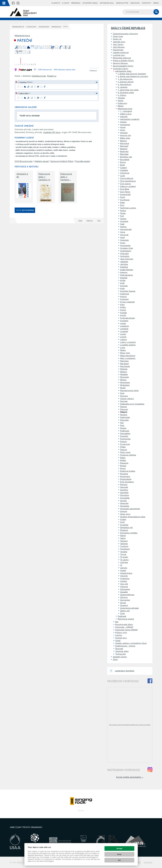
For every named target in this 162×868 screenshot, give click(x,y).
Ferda (123, 213)
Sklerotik (124, 503)
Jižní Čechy (118, 44)
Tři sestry (125, 560)
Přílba (123, 447)
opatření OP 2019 (52, 132)
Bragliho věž (126, 157)
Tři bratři (124, 557)
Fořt (122, 216)
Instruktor (125, 256)
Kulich (123, 310)
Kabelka (124, 267)
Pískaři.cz (52, 76)
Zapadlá (124, 592)
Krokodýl (124, 299)
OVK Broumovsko (24, 161)
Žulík (123, 613)
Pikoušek (124, 420)
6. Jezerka (123, 87)
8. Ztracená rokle (126, 93)
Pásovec (124, 409)
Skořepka (125, 506)
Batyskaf (124, 146)
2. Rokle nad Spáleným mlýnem (133, 76)
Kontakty (147, 3)
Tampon (124, 541)
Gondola (124, 221)
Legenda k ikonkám (122, 671)
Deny (119, 854)
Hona (123, 232)
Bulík (123, 165)
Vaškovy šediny (24, 93)
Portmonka (125, 439)
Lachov (119, 635)
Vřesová (124, 587)
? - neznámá (126, 111)
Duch (123, 197)
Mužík (123, 388)
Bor (117, 622)
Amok (123, 127)
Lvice (123, 348)
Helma (123, 227)
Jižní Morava (119, 47)
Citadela (124, 170)
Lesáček (124, 331)
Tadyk (123, 538)
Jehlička (124, 264)
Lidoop (123, 340)
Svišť (122, 522)
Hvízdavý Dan (127, 248)
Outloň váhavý (127, 399)
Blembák (124, 154)
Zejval (123, 603)
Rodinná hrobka (128, 471)
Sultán (123, 519)
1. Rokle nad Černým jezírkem (132, 74)
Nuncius (124, 396)
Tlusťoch (124, 546)
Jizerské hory (119, 42)
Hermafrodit (126, 229)
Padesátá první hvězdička (132, 404)
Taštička (124, 544)
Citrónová (125, 173)
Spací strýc (125, 514)
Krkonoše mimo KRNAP (127, 630)
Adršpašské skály (44, 27)
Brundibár (125, 160)
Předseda (76, 3)
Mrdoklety (125, 385)
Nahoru (90, 221)
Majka (123, 350)
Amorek (124, 133)
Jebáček (124, 262)
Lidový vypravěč (128, 342)
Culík (123, 176)
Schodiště (125, 498)
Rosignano (125, 476)
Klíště (123, 280)
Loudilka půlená (128, 345)
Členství (56, 3)
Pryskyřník (125, 444)
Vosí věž (124, 584)
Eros (122, 205)
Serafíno (124, 490)
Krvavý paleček (128, 302)
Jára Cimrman (127, 259)
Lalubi (123, 323)
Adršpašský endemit (130, 119)
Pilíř (122, 423)
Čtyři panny (126, 184)
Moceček (125, 377)
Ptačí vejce (125, 452)
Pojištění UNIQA (90, 3)
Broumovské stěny (124, 624)
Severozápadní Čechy (123, 66)
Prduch (124, 442)
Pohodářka (125, 434)
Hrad (122, 237)
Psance (124, 450)
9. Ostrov (122, 95)
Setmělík (124, 493)
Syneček (124, 525)
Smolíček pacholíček (130, 509)
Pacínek (124, 401)
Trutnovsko (121, 654)
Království (122, 103)
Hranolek (125, 240)
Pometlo (124, 436)
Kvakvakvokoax (128, 318)
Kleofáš (124, 278)
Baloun (124, 141)
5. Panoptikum (125, 84)
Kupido (124, 313)
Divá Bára (125, 189)
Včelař (123, 570)
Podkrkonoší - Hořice (125, 646)
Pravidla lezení (83, 161)
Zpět (80, 221)
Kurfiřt (123, 315)
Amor (123, 130)
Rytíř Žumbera (127, 482)
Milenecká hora (56, 27)
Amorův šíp (126, 135)
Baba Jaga (125, 138)
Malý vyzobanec (128, 358)
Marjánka (124, 364)
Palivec (124, 407)
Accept (119, 848)
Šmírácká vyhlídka (129, 533)
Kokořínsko (118, 50)
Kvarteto (124, 321)
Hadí (122, 224)
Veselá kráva (126, 573)
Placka (123, 428)
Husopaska (125, 246)
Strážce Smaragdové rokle (133, 517)
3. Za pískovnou (125, 79)
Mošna (123, 380)
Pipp (122, 425)
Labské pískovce (121, 52)
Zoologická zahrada (129, 608)
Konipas (124, 286)
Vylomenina (23, 82)
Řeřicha (124, 485)
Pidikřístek (125, 417)
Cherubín (125, 254)
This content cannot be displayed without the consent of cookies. (130, 725)
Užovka (124, 568)
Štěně (123, 536)
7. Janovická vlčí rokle (128, 90)
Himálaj (121, 98)
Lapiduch (125, 326)
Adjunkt (124, 117)
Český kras (118, 36)
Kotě (122, 288)
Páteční (124, 412)
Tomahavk (125, 549)
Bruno (123, 162)
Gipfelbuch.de (39, 76)
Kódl (122, 283)
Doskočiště (125, 194)
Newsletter (122, 3)
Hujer (123, 243)
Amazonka (125, 125)
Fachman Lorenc (128, 208)
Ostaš (118, 641)
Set (119, 860)
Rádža (123, 460)
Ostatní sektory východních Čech (131, 643)
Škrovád (119, 649)
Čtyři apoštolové (128, 181)
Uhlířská (124, 562)
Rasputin (124, 463)
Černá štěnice (127, 178)
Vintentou (125, 579)
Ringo (123, 468)
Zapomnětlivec (127, 595)
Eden (123, 203)
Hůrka (121, 101)
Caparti (124, 168)
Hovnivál (124, 235)
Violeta (124, 581)
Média (156, 3)
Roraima (124, 474)
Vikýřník (124, 576)
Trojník (123, 554)
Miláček (124, 369)
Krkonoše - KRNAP (124, 627)
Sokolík (124, 511)
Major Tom (125, 353)
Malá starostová (128, 356)
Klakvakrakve (127, 275)
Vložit (25, 210)
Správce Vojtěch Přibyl (62, 161)
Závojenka (125, 600)
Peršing (124, 415)
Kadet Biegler (127, 270)
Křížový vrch (121, 633)
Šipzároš (124, 530)
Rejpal (123, 466)
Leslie (123, 334)
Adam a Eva (126, 114)
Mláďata (124, 374)
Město (121, 106)
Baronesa (125, 143)
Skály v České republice (128, 28)
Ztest (115, 659)
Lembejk (124, 329)
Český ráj (117, 39)
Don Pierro (125, 192)
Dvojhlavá (125, 200)
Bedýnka (124, 152)
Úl (121, 565)
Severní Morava (120, 63)
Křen (122, 305)
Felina (123, 211)
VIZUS (20, 862)
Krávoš (123, 297)
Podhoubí (125, 431)
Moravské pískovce (122, 58)
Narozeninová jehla (129, 391)
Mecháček (125, 366)
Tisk (99, 221)
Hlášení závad (42, 161)
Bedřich (124, 149)
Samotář (124, 487)
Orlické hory (121, 638)
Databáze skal (107, 3)
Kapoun (124, 272)
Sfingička (125, 495)
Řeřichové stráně (126, 619)
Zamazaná (125, 589)
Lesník (123, 337)
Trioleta (124, 552)
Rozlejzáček (126, 479)
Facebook (148, 862)
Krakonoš (125, 294)
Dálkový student (128, 186)
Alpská (123, 122)
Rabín (123, 458)
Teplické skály (122, 651)
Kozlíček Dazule (128, 291)
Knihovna (135, 3)
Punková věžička (128, 455)
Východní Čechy (31, 27)
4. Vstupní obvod (126, 82)
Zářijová (124, 597)
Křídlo (123, 307)
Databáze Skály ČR (18, 27)
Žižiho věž (125, 611)
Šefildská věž (126, 528)
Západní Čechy (120, 657)
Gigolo (123, 219)
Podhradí (122, 616)
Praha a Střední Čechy (123, 61)
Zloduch (124, 605)
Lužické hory (119, 55)
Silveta (123, 501)
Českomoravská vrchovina (125, 34)
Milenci (124, 372)
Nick (122, 393)
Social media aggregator (130, 777)
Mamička (124, 361)
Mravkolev (125, 382)
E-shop (66, 3)
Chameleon (126, 251)
